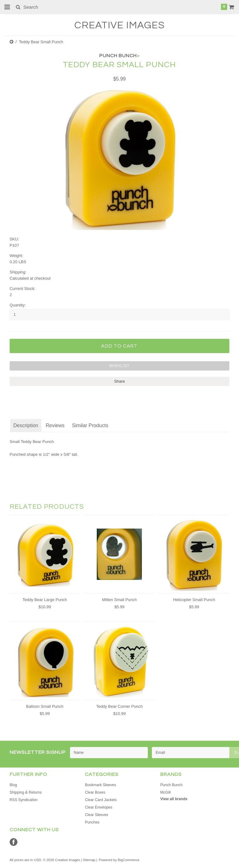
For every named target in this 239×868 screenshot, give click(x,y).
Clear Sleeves (97, 815)
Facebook (14, 842)
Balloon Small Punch (45, 706)
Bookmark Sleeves (101, 785)
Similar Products (90, 425)
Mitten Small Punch (119, 600)
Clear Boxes (95, 792)
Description (26, 425)
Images (119, 25)
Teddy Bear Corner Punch (119, 706)
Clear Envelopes (99, 807)
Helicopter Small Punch (194, 600)
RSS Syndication (24, 800)
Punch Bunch (171, 785)
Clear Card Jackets (101, 800)
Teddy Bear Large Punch (45, 600)
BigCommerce (129, 860)
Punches (92, 822)
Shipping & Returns (26, 792)
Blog (13, 785)
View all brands (174, 799)
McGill (165, 792)
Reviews (55, 425)
